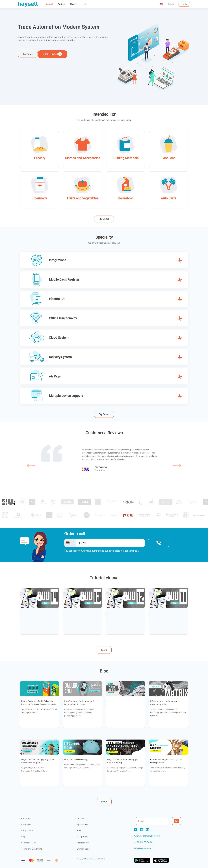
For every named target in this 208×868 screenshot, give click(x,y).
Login (184, 4)
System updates (85, 849)
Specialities (83, 824)
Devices (61, 4)
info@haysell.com (142, 849)
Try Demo (28, 54)
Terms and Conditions (32, 849)
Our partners (27, 831)
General (50, 4)
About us (74, 4)
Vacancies (26, 824)
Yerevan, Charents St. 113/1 (147, 836)
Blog (23, 837)
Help (85, 4)
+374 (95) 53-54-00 (143, 842)
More (104, 650)
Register (171, 4)
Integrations (83, 837)
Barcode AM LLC (92, 859)
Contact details (29, 843)
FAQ (79, 831)
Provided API (83, 843)
